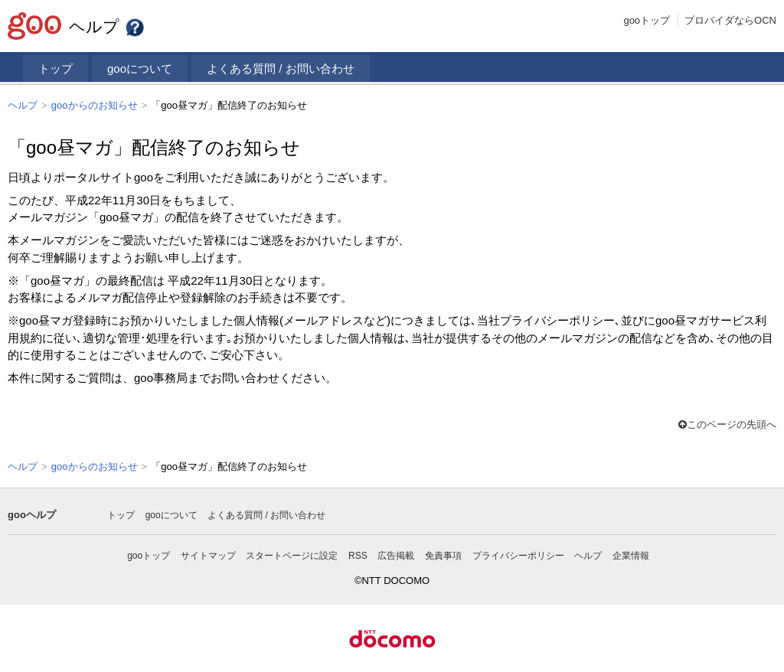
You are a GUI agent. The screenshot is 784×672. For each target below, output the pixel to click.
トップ (56, 69)
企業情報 (631, 554)
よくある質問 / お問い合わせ (281, 69)
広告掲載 (396, 554)
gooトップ (647, 20)
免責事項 (443, 554)
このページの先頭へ (727, 424)
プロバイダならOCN (730, 20)
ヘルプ (107, 26)
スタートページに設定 (292, 554)
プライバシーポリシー (518, 554)
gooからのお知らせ (95, 105)
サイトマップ (208, 554)
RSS (358, 554)
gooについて (140, 69)
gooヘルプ (32, 513)
